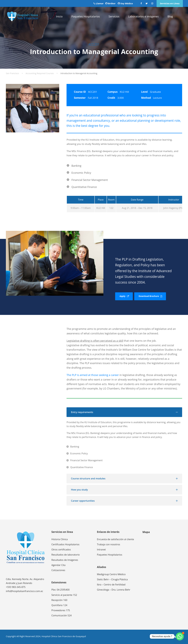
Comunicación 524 (61, 615)
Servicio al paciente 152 (64, 595)
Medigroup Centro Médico (111, 574)
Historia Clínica (60, 539)
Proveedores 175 (61, 610)
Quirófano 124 (59, 605)
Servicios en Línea (170, 3)
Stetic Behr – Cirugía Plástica (112, 579)
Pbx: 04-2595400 (61, 590)
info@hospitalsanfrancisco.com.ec (24, 591)
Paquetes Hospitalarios (86, 16)
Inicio (59, 16)
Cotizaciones (58, 570)
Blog (170, 16)
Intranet (101, 550)
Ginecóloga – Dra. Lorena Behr (114, 590)
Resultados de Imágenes (65, 560)
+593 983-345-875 (16, 587)
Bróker (112, 3)
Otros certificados (61, 550)
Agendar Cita (58, 565)
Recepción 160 (59, 600)
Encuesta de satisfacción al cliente (115, 539)
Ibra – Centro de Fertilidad (111, 585)
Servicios (114, 16)
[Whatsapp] (180, 636)
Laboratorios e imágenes (143, 16)
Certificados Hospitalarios (65, 544)
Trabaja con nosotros (108, 544)
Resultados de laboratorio (66, 555)
